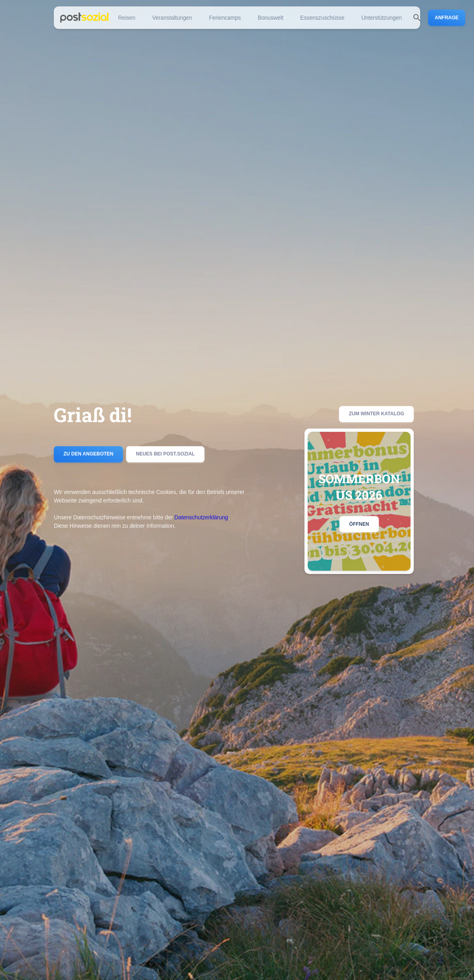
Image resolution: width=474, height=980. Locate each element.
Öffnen (359, 524)
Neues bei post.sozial (165, 454)
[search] (417, 18)
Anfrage (446, 18)
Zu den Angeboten (88, 454)
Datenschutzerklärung (201, 517)
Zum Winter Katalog (376, 414)
